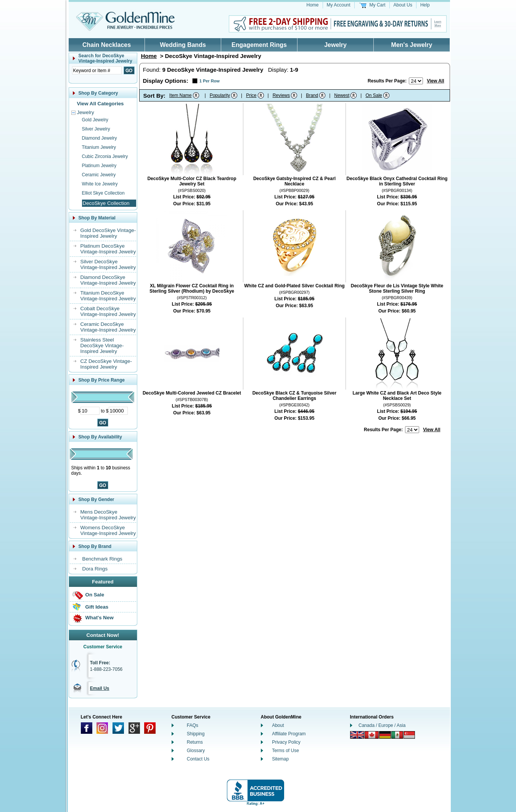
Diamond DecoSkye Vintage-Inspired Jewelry (108, 280)
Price (251, 95)
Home (313, 5)
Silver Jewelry (96, 129)
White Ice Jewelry (100, 184)
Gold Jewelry (95, 120)
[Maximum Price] (118, 411)
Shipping (196, 734)
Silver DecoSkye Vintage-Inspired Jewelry (108, 264)
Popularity (220, 95)
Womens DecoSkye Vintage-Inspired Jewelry (108, 530)
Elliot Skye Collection (103, 193)
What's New (100, 618)
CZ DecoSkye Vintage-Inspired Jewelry (106, 364)
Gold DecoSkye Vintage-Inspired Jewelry (108, 233)
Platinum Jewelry (99, 166)
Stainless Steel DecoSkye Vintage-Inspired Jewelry (102, 346)
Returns (195, 742)
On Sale (95, 595)
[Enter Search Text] (97, 70)
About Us (403, 5)
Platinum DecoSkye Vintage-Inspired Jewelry (108, 249)
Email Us (100, 688)
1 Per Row (210, 81)
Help (425, 5)
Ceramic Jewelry (99, 175)
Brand (312, 95)
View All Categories (100, 104)
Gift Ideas (97, 607)
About (278, 725)
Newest (342, 95)
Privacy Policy (286, 742)
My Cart (378, 5)
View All (435, 81)
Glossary (196, 751)
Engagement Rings (259, 45)
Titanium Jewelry (99, 147)
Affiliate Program (289, 734)
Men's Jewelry (412, 45)
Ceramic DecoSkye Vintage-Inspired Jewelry (108, 327)
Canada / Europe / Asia (382, 725)
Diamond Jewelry (100, 138)
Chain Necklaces (107, 45)
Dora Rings (95, 569)
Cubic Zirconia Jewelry (105, 156)
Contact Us (198, 759)
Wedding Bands (183, 45)
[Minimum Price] (90, 411)
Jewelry (335, 45)
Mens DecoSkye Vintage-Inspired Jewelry (108, 515)
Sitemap (280, 759)
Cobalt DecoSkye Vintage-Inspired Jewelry (108, 311)
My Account (339, 5)
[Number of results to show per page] (416, 81)
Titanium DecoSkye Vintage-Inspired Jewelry (108, 296)
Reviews (281, 95)
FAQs (193, 725)
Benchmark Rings (102, 559)
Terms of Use (285, 751)
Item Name (181, 95)
